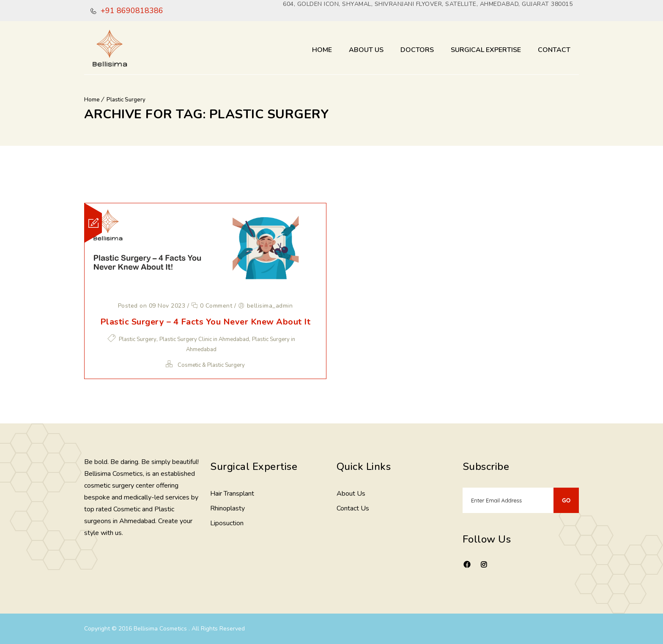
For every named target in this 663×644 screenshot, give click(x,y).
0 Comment (212, 306)
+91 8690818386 (131, 11)
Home (322, 50)
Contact (554, 50)
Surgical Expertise (486, 50)
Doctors (417, 50)
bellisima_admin (270, 306)
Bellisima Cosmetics (161, 629)
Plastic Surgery (126, 100)
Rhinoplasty (227, 508)
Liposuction (227, 523)
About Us (366, 50)
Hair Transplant (232, 494)
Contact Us (353, 508)
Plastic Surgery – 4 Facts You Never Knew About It (205, 322)
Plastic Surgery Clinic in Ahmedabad (204, 339)
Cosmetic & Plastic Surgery (211, 365)
